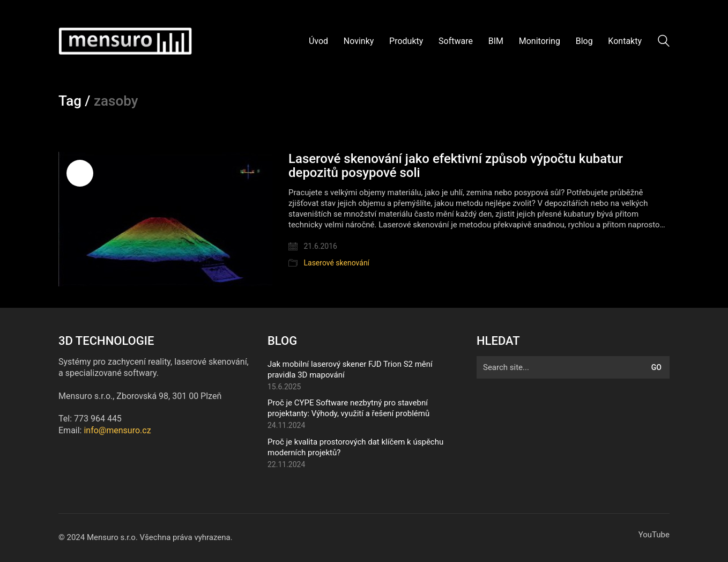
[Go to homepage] (125, 41)
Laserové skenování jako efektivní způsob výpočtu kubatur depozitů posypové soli (456, 166)
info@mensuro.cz (117, 430)
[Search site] (664, 42)
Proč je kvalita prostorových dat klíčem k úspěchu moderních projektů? (355, 447)
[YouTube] (654, 535)
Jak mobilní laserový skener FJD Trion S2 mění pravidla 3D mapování (350, 369)
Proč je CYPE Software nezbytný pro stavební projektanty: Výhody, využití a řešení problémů (348, 408)
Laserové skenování (336, 263)
